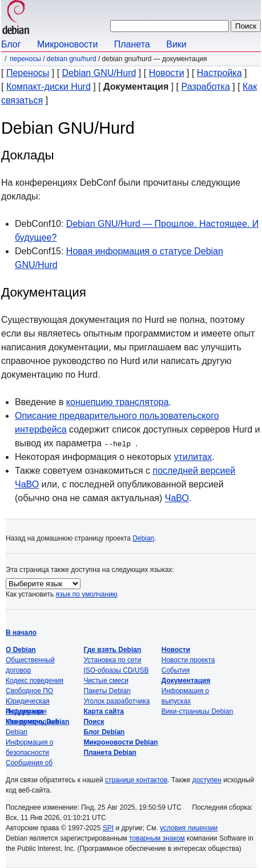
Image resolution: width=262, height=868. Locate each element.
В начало (21, 633)
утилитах (193, 457)
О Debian (21, 650)
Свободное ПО (29, 691)
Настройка (219, 73)
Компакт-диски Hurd (49, 87)
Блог (11, 44)
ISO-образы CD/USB (116, 670)
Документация (186, 681)
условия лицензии (189, 828)
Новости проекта (188, 660)
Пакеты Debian (107, 691)
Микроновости (67, 44)
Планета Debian (110, 753)
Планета (132, 44)
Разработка (206, 87)
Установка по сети (112, 660)
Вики (176, 44)
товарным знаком (157, 838)
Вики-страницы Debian (197, 711)
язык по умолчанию (87, 594)
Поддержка (25, 711)
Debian (143, 538)
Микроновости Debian (120, 742)
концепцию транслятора (118, 402)
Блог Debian (104, 732)
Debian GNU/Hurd (72, 59)
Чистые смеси (106, 681)
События (176, 670)
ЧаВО (177, 498)
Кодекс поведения (35, 681)
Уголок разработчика (116, 701)
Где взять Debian (112, 650)
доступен (207, 780)
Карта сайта (104, 711)
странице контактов (136, 780)
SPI (108, 828)
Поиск (94, 722)
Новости (167, 73)
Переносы (25, 59)
